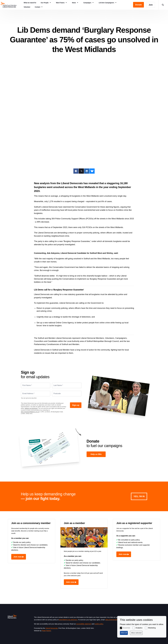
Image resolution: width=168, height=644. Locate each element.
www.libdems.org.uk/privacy (68, 620)
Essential (126, 628)
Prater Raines (46, 631)
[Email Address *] (36, 394)
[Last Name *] (67, 385)
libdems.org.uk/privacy (31, 408)
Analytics (139, 628)
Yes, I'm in (139, 496)
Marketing (152, 628)
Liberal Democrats (52, 628)
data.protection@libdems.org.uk (30, 412)
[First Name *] (36, 385)
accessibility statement (84, 624)
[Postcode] (67, 394)
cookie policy (99, 624)
